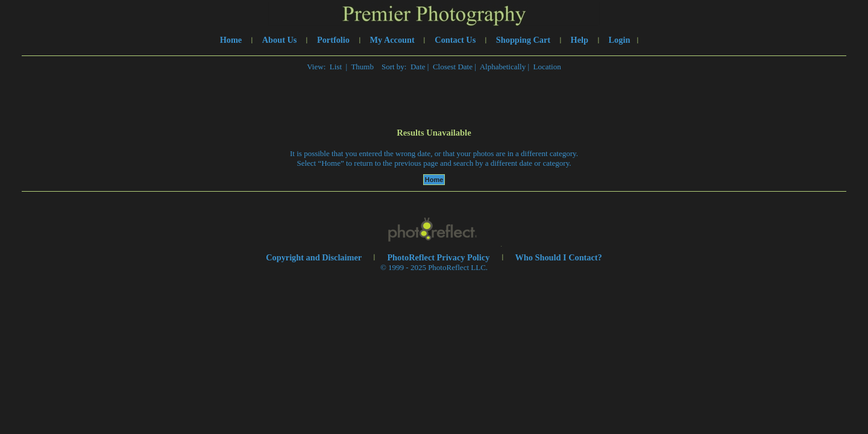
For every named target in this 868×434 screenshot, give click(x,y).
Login (620, 40)
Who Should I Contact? (559, 257)
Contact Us (455, 40)
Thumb (362, 67)
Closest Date (453, 67)
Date (418, 67)
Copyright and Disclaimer (315, 257)
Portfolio (333, 40)
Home (231, 40)
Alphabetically (503, 67)
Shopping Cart (523, 40)
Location (547, 67)
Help (580, 40)
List (336, 67)
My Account (392, 40)
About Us (280, 40)
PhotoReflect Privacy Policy (438, 257)
